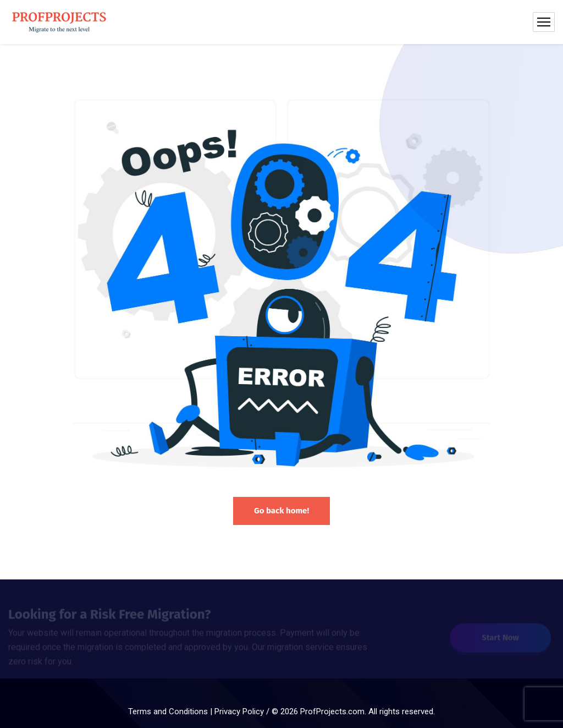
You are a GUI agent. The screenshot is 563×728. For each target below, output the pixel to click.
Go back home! (281, 511)
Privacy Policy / (243, 711)
